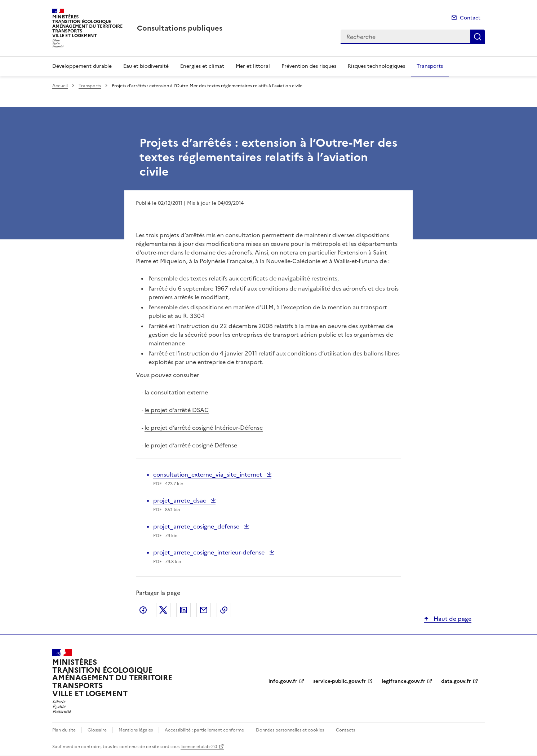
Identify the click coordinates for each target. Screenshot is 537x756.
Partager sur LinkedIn (183, 610)
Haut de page (452, 619)
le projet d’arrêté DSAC (177, 410)
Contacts (345, 730)
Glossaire (97, 730)
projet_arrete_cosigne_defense (197, 526)
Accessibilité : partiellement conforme (204, 730)
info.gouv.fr (283, 681)
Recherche (478, 37)
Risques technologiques (376, 66)
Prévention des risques (309, 66)
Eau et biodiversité (146, 66)
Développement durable (82, 66)
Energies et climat (202, 66)
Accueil (60, 86)
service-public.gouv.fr (339, 681)
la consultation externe (176, 392)
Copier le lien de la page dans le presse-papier (224, 610)
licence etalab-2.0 (199, 747)
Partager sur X (163, 610)
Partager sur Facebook (143, 610)
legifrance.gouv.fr (403, 681)
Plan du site (64, 730)
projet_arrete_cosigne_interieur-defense (210, 552)
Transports (430, 66)
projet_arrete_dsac (180, 500)
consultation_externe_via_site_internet (208, 474)
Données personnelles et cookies (290, 730)
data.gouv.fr (456, 681)
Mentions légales (136, 730)
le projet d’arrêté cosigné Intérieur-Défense (204, 428)
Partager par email (204, 610)
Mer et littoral (253, 66)
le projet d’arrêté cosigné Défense (191, 445)
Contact (470, 18)
